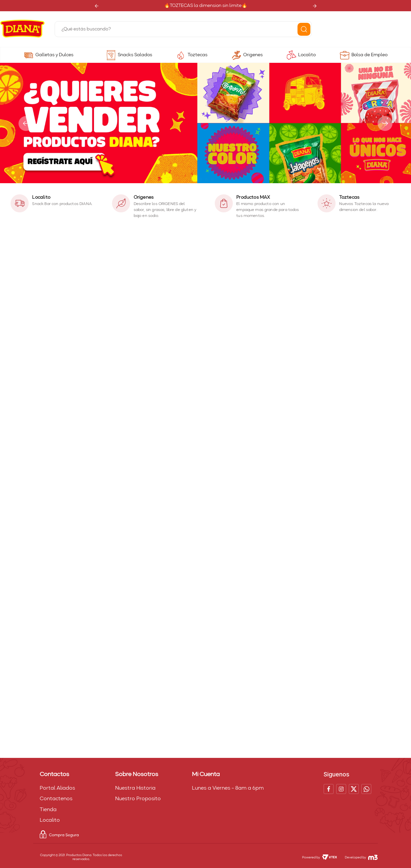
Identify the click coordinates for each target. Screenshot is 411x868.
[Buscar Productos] (304, 29)
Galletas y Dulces (54, 55)
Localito (307, 55)
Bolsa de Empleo (369, 55)
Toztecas (198, 55)
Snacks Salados (135, 55)
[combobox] (183, 29)
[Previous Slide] (96, 6)
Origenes (253, 55)
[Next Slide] (315, 6)
